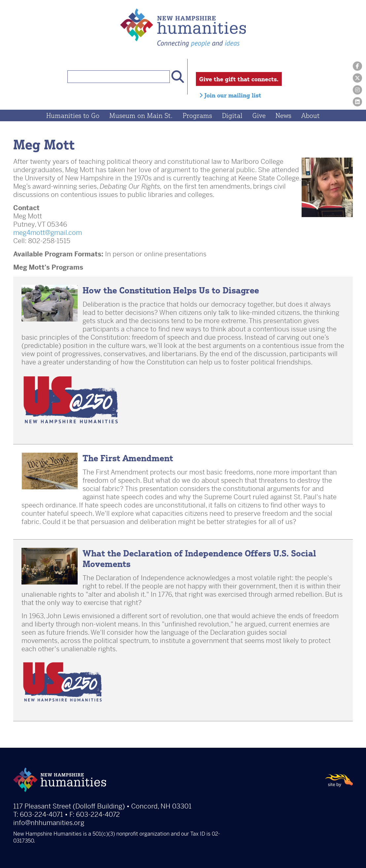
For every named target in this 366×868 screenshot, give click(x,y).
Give (259, 115)
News (283, 115)
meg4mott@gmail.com (48, 233)
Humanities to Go (73, 115)
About (311, 115)
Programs (197, 115)
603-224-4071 (41, 815)
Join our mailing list (230, 95)
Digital (232, 115)
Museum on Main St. (141, 115)
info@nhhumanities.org (49, 823)
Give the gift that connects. (239, 79)
